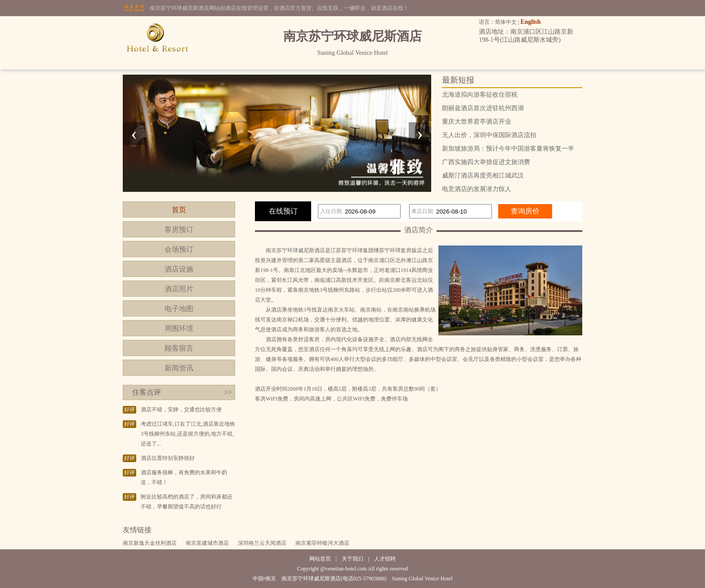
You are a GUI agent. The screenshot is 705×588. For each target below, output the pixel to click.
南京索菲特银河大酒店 (322, 543)
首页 (179, 210)
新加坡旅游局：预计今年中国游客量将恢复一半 (508, 149)
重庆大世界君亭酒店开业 (477, 122)
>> (228, 392)
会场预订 (179, 249)
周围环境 (179, 328)
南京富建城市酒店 (207, 543)
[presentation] (134, 134)
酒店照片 (179, 289)
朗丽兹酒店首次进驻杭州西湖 (483, 108)
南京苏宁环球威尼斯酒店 (295, 250)
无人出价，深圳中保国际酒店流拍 (489, 135)
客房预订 (179, 229)
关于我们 (352, 559)
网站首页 (320, 559)
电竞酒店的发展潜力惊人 (477, 189)
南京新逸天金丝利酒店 (150, 543)
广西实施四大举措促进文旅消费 (486, 162)
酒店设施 (179, 269)
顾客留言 (179, 348)
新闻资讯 (179, 368)
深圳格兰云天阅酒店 (262, 543)
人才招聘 (385, 559)
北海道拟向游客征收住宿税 (480, 95)
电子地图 (179, 309)
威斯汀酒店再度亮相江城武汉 (483, 176)
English (530, 22)
